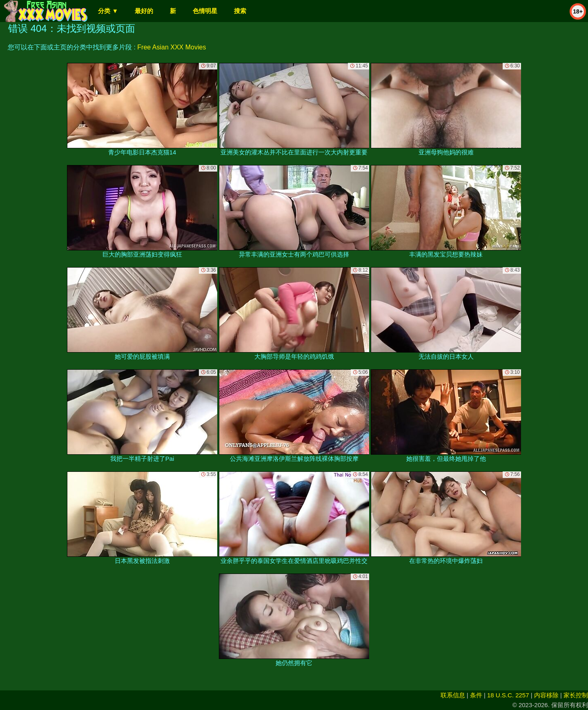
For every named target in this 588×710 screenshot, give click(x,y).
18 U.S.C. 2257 (508, 695)
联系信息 (453, 695)
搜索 (240, 11)
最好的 (144, 11)
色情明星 (205, 11)
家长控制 (576, 695)
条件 (476, 695)
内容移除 (546, 695)
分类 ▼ (108, 11)
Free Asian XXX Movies (171, 47)
